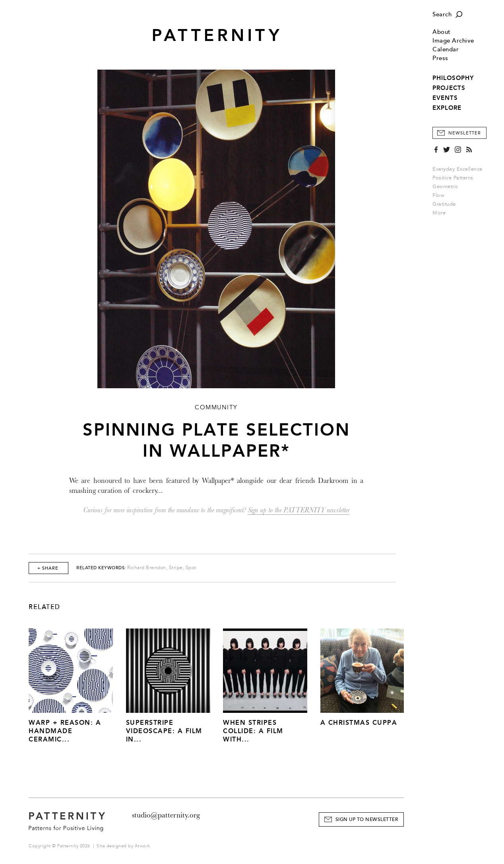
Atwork (142, 846)
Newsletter (465, 133)
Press (440, 58)
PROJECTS (449, 88)
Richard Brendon (147, 568)
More (442, 213)
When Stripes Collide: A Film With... (253, 731)
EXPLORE (447, 108)
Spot (191, 568)
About (442, 32)
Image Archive (453, 41)
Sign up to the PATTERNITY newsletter (299, 510)
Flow (438, 195)
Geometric (445, 187)
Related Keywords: (101, 568)
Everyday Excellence (457, 169)
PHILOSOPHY (453, 78)
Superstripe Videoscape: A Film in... (164, 731)
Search (442, 15)
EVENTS (445, 98)
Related (45, 607)
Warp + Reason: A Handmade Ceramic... (65, 731)
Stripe (176, 568)
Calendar (446, 50)
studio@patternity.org (166, 815)
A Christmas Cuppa (359, 723)
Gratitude (444, 204)
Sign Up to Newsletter (367, 820)
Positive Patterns (453, 178)
